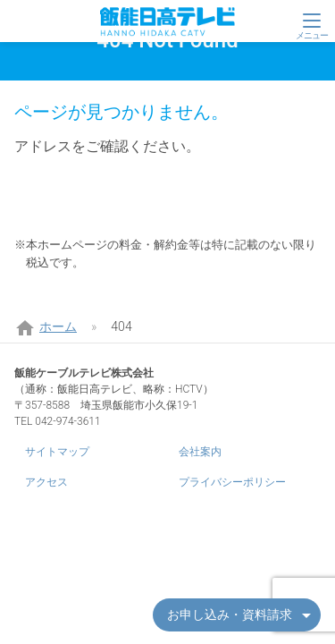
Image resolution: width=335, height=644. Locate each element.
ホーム (58, 326)
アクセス (46, 482)
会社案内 (200, 452)
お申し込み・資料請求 (230, 614)
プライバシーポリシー (232, 482)
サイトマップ (57, 452)
